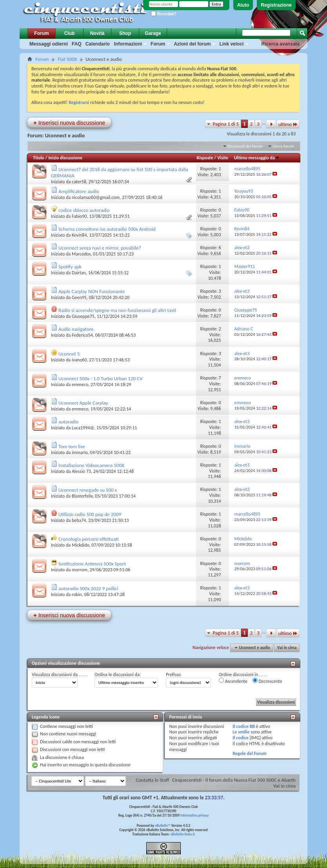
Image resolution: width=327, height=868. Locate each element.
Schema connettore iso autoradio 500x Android (107, 229)
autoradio (68, 422)
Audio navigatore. (77, 329)
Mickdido (81, 545)
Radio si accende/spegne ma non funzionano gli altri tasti (117, 310)
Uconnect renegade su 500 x (88, 490)
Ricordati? (164, 14)
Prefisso (173, 675)
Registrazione (276, 5)
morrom (80, 570)
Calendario (98, 44)
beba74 (79, 520)
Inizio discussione (65, 158)
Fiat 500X (67, 59)
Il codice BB (244, 726)
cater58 (79, 182)
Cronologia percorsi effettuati (89, 539)
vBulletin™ (163, 825)
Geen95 (79, 297)
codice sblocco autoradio (84, 210)
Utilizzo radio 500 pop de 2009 (90, 514)
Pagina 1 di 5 (226, 124)
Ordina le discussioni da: (118, 675)
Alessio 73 (81, 471)
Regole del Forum (250, 753)
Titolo (39, 158)
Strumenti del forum (245, 146)
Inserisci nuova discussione (69, 123)
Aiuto (243, 5)
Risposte (205, 158)
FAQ (77, 44)
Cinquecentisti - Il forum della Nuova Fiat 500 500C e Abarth (234, 780)
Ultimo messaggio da (257, 158)
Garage (153, 33)
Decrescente (267, 681)
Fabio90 (79, 216)
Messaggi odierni (49, 44)
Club (70, 33)
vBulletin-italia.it (183, 834)
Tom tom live (72, 446)
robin (77, 594)
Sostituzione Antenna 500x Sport (92, 564)
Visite (223, 158)
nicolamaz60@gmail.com (96, 197)
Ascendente (233, 681)
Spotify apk (70, 267)
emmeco (80, 385)
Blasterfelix (82, 496)
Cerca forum (283, 146)
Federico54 (82, 335)
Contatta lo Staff (152, 780)
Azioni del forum (192, 44)
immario (80, 452)
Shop (125, 33)
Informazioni (128, 44)
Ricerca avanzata (281, 44)
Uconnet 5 (69, 354)
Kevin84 (79, 235)
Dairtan (79, 273)
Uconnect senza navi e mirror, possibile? (100, 248)
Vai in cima (287, 648)
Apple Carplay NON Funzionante (92, 291)
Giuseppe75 (83, 316)
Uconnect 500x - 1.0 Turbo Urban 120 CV (100, 378)
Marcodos (81, 254)
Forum (41, 33)
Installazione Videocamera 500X (91, 465)
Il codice (241, 738)
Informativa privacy (194, 815)
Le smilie (241, 732)
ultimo (288, 124)
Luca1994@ (83, 428)
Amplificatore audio (79, 191)
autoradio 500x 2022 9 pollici (88, 588)
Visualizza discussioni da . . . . (59, 675)
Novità (97, 33)
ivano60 (79, 360)
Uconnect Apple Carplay (83, 403)
